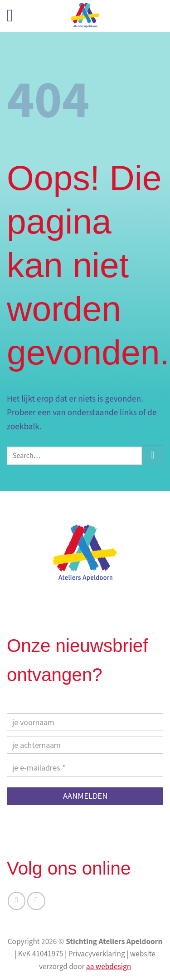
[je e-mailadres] (85, 768)
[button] (15, 16)
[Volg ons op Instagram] (36, 901)
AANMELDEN (85, 796)
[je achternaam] (85, 745)
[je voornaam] (85, 722)
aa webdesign (109, 967)
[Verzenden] (153, 456)
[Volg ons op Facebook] (17, 901)
